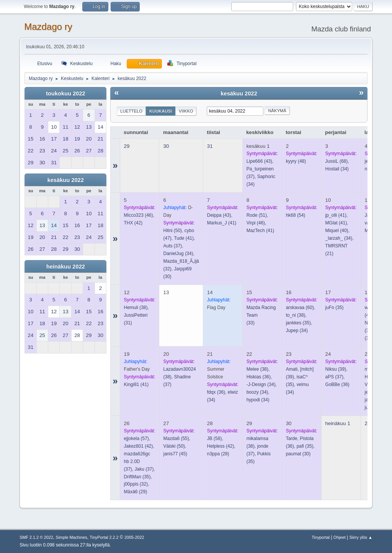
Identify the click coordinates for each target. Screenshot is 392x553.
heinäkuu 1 (338, 423)
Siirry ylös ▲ (361, 537)
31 (210, 146)
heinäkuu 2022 (66, 267)
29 (127, 146)
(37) (172, 246)
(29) (136, 492)
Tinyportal (321, 537)
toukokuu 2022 (66, 93)
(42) (133, 223)
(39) (336, 369)
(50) (172, 231)
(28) (218, 454)
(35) (298, 323)
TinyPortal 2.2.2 (104, 537)
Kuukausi (161, 111)
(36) (216, 392)
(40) (337, 231)
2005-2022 (134, 537)
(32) (136, 484)
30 (166, 146)
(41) (184, 238)
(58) (215, 438)
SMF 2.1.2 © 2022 (36, 537)
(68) (337, 161)
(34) (337, 169)
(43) (259, 161)
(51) (257, 215)
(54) (296, 215)
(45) (175, 454)
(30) (298, 454)
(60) (300, 308)
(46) (139, 215)
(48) (296, 161)
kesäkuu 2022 (66, 180)
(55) (176, 438)
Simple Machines (72, 537)
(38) (136, 308)
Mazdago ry (48, 27)
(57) (136, 438)
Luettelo (131, 111)
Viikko (186, 111)
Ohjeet (340, 537)
